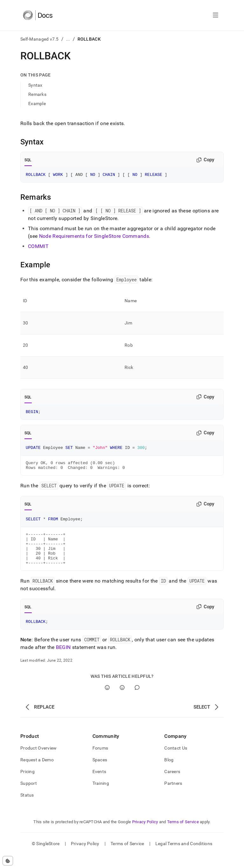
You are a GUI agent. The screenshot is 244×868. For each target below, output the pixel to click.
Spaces (100, 773)
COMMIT (38, 247)
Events (99, 785)
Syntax (35, 85)
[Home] (38, 15)
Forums (100, 761)
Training (101, 797)
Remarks (37, 94)
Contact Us (176, 761)
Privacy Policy (145, 835)
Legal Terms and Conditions (184, 857)
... (68, 39)
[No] (122, 701)
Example (37, 103)
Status (27, 808)
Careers (172, 785)
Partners (173, 797)
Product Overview (38, 761)
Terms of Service (183, 835)
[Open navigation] (216, 15)
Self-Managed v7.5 (40, 39)
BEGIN (63, 661)
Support (29, 797)
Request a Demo (37, 773)
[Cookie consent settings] (8, 861)
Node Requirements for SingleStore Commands (94, 237)
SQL (28, 160)
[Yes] (107, 701)
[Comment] (137, 701)
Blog (169, 773)
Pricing (27, 785)
